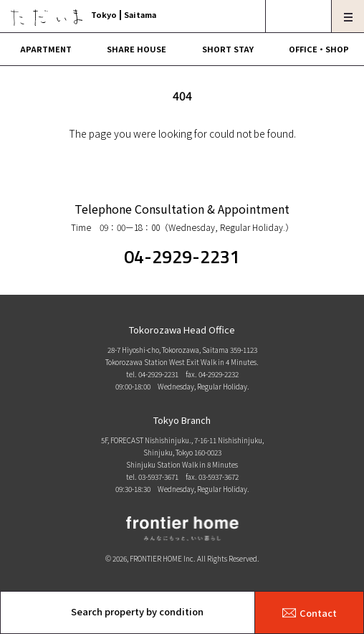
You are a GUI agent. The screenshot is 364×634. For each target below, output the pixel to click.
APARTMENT (46, 49)
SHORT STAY (228, 49)
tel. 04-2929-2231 (152, 374)
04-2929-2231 (182, 257)
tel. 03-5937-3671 (152, 477)
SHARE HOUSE (136, 49)
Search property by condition (137, 611)
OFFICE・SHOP (319, 49)
